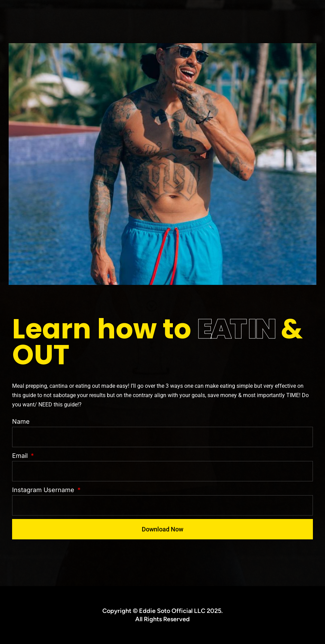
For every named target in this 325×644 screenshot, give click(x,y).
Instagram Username (44, 490)
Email (21, 456)
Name (21, 421)
